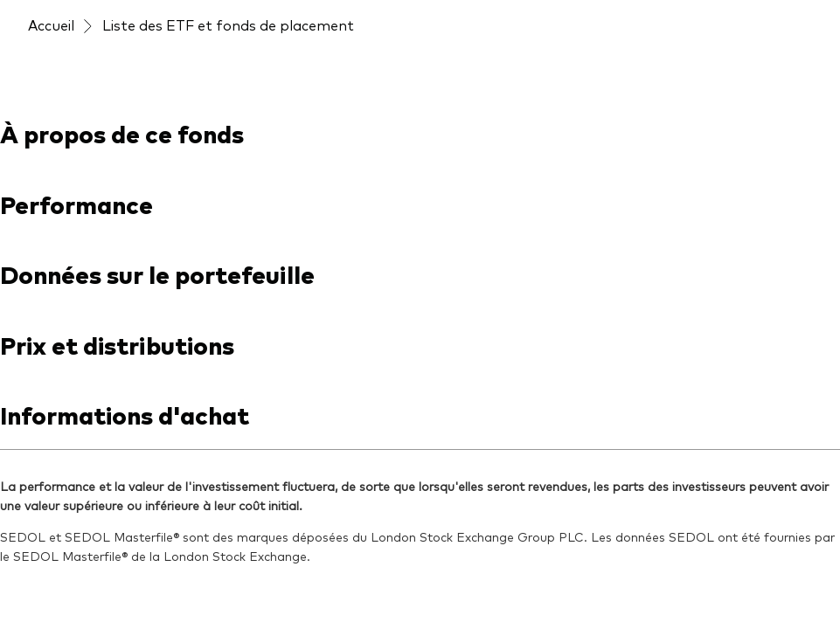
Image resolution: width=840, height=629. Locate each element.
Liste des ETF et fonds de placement (228, 24)
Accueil (51, 24)
